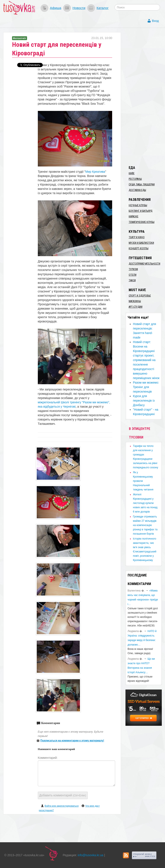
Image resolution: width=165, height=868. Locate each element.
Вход (155, 21)
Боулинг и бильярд (141, 211)
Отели (133, 275)
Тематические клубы (142, 222)
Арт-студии (136, 307)
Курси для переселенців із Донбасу (144, 401)
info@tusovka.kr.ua (91, 855)
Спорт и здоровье (140, 296)
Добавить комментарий (63, 795)
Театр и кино (137, 237)
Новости (79, 8)
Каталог (102, 8)
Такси (132, 280)
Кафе (132, 173)
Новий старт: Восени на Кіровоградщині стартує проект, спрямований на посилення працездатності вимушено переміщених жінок (146, 360)
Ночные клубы (138, 205)
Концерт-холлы (139, 248)
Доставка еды (137, 190)
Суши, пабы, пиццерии (142, 184)
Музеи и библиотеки (141, 243)
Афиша (56, 8)
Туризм (133, 269)
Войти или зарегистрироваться (62, 806)
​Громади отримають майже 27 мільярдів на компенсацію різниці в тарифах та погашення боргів (145, 525)
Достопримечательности (144, 264)
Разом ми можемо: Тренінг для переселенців (146, 387)
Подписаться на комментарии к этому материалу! (72, 741)
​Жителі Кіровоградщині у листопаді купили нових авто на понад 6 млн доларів (145, 503)
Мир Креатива (95, 172)
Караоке (134, 216)
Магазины (135, 301)
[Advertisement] (145, 97)
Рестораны (135, 179)
